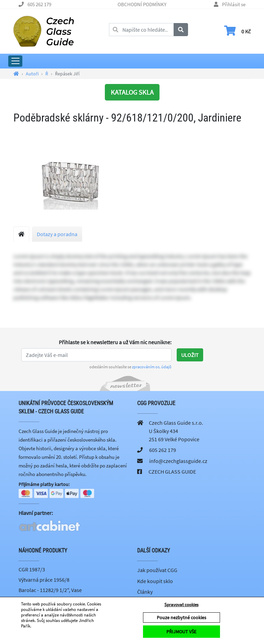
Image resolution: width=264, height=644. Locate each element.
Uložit (190, 355)
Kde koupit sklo (155, 581)
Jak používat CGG (157, 570)
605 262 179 (39, 4)
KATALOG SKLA (132, 92)
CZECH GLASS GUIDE (172, 472)
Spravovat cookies (181, 605)
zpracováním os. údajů (152, 367)
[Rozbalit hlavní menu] (15, 61)
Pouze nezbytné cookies (181, 617)
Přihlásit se (234, 4)
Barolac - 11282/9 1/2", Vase (50, 590)
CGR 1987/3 (32, 570)
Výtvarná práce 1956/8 (44, 580)
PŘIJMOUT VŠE (181, 632)
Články (145, 592)
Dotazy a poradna (57, 234)
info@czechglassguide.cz (178, 461)
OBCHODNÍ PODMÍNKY (142, 4)
